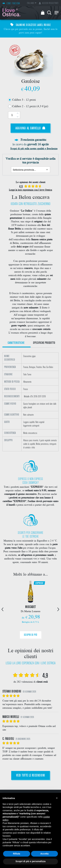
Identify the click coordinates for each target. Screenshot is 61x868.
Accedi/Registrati (49, 3)
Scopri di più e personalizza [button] (30, 861)
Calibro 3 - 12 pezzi (24, 99)
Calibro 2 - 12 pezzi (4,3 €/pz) (30, 106)
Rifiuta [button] (17, 854)
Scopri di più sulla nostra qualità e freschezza (34, 148)
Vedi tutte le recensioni (31, 776)
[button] (57, 798)
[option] (30, 402)
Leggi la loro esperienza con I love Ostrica (30, 190)
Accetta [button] (44, 854)
